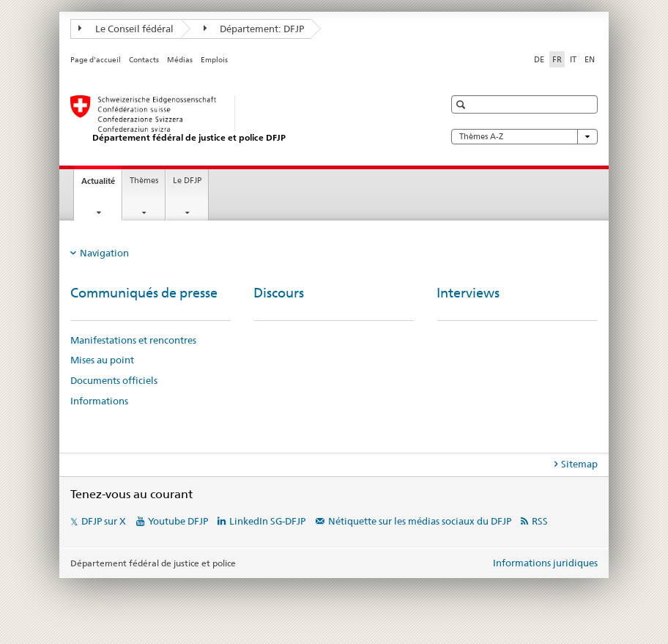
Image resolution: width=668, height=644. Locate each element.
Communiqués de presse (144, 293)
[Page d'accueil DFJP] (242, 119)
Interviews (468, 293)
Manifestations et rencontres (133, 340)
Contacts (144, 60)
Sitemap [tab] (579, 464)
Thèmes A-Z (524, 137)
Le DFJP (187, 181)
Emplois (214, 60)
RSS (540, 521)
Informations (99, 401)
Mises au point (102, 360)
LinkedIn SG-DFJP (267, 521)
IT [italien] (573, 59)
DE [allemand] (539, 59)
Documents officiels (114, 380)
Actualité (101, 185)
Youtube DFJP (178, 521)
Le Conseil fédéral (126, 29)
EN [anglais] (590, 59)
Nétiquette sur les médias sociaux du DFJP (420, 521)
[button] (463, 104)
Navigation (104, 253)
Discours (279, 293)
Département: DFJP (254, 29)
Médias (180, 60)
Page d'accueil (96, 60)
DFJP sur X (104, 521)
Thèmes (144, 181)
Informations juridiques (545, 563)
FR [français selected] (557, 59)
